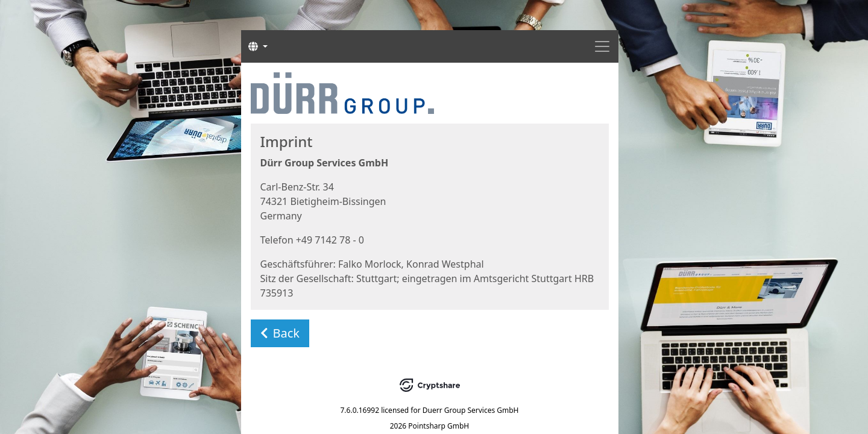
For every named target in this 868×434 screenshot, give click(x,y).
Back (280, 333)
